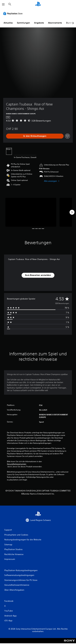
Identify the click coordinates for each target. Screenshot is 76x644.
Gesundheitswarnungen (17, 464)
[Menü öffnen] (3, 4)
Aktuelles (8, 23)
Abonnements (55, 23)
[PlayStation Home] (38, 4)
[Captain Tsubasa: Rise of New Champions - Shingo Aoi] (31, 212)
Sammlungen (23, 23)
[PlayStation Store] (13, 13)
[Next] (72, 212)
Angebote (39, 23)
